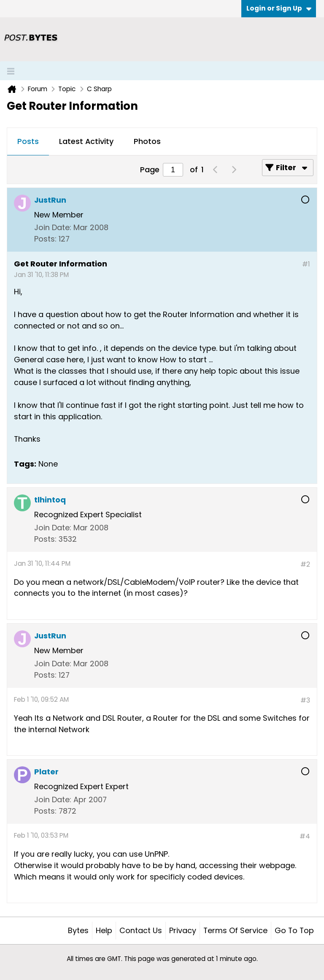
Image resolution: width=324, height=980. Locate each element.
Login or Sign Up (279, 8)
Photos (147, 141)
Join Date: (53, 227)
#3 (305, 700)
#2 (305, 564)
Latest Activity (86, 141)
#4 (305, 836)
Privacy (183, 930)
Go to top (294, 930)
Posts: (45, 239)
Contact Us (141, 930)
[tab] (28, 142)
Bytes (78, 930)
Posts (28, 141)
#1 (306, 264)
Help (104, 930)
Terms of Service (235, 930)
